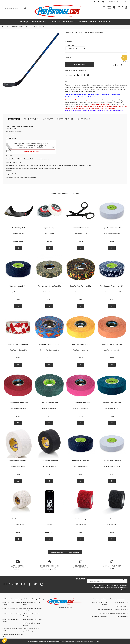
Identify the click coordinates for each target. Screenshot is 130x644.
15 (49, 241)
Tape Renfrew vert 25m (49, 402)
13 (81, 241)
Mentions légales (121, 606)
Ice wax (49, 519)
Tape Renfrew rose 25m (81, 402)
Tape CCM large (49, 228)
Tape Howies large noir (49, 461)
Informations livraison (99, 599)
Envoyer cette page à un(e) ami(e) (76, 70)
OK (98, 641)
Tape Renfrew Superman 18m (49, 344)
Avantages (48, 119)
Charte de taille (65, 119)
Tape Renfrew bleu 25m (112, 402)
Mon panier (102, 613)
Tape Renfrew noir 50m (18, 286)
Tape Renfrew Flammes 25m (81, 286)
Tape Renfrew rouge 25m (18, 402)
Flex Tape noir (112, 519)
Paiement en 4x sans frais (98, 617)
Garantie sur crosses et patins (117, 613)
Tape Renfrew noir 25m (81, 461)
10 (112, 241)
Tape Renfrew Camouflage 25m (49, 286)
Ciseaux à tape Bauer (81, 228)
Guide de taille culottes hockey (13, 608)
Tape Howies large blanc (18, 461)
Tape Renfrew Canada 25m (18, 344)
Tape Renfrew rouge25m (18, 408)
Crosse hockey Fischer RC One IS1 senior (84, 33)
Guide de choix (85, 119)
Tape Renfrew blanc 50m (112, 228)
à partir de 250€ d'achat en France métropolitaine (18, 565)
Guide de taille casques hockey (34, 599)
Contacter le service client (118, 599)
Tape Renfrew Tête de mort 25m (112, 286)
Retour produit (122, 617)
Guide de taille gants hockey (33, 619)
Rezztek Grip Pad (18, 228)
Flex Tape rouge (81, 519)
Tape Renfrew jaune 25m (81, 344)
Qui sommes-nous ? (120, 602)
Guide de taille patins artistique (13, 599)
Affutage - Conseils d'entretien (117, 610)
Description (14, 119)
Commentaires (31, 119)
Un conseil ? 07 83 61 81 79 (81, 564)
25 (21, 241)
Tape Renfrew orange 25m (112, 344)
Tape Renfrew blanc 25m (112, 461)
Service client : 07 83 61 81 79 (117, 2)
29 (16, 241)
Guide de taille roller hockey (12, 614)
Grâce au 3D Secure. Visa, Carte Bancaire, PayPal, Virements (49, 565)
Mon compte (102, 610)
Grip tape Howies (18, 519)
